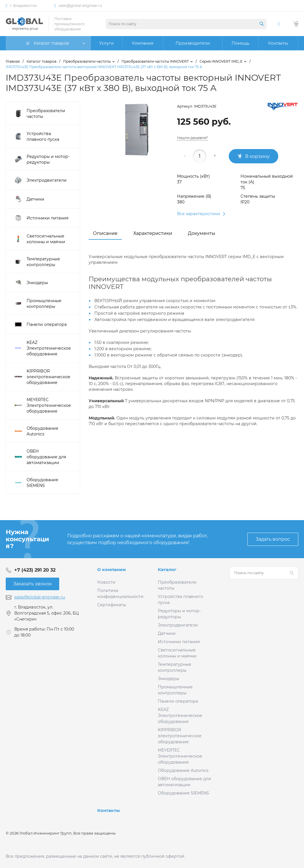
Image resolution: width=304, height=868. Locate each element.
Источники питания (179, 642)
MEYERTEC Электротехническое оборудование (180, 756)
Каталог (167, 569)
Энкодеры (169, 679)
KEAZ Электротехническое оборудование (180, 716)
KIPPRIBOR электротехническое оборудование (180, 736)
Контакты (109, 810)
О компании (112, 569)
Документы (202, 233)
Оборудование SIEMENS (183, 793)
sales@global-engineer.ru (80, 6)
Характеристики (153, 233)
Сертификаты (112, 605)
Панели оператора (178, 701)
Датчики (167, 633)
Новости (106, 582)
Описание (105, 233)
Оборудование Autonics (183, 770)
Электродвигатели (178, 625)
